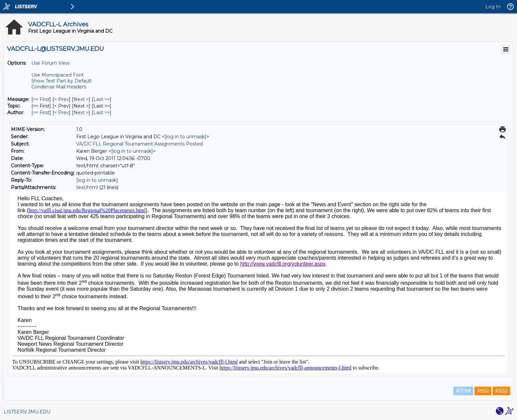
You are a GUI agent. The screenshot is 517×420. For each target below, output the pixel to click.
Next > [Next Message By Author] (81, 113)
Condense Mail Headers (59, 87)
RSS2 (501, 391)
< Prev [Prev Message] (61, 99)
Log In (493, 7)
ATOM (463, 391)
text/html (87, 187)
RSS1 (483, 391)
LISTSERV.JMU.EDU (27, 412)
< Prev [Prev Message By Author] (61, 113)
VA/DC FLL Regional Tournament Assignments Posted (139, 144)
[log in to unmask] (185, 137)
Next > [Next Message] (81, 99)
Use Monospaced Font (58, 75)
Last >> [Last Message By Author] (102, 113)
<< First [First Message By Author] (41, 113)
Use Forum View (50, 63)
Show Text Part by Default (61, 81)
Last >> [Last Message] (102, 99)
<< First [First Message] (41, 99)
